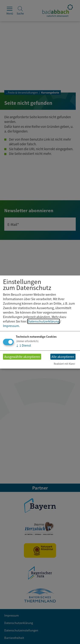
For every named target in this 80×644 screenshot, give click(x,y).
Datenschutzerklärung (44, 321)
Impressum (11, 326)
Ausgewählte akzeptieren (22, 357)
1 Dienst (23, 345)
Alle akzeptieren (63, 357)
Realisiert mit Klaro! (65, 364)
